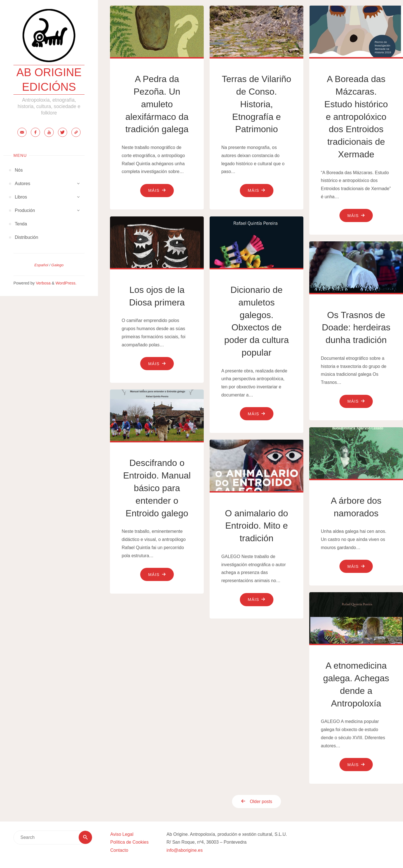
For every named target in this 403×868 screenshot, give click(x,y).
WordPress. (66, 283)
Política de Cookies (129, 842)
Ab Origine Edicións (49, 80)
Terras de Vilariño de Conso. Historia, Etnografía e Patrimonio (256, 104)
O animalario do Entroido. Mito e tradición (257, 526)
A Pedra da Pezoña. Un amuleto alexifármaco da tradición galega (157, 104)
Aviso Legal (122, 834)
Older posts (254, 802)
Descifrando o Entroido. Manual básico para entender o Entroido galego (157, 488)
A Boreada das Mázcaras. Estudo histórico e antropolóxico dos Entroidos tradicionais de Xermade (356, 117)
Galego (57, 265)
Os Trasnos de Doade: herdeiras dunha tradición (356, 328)
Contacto (119, 851)
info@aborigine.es (185, 851)
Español (41, 265)
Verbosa (43, 283)
